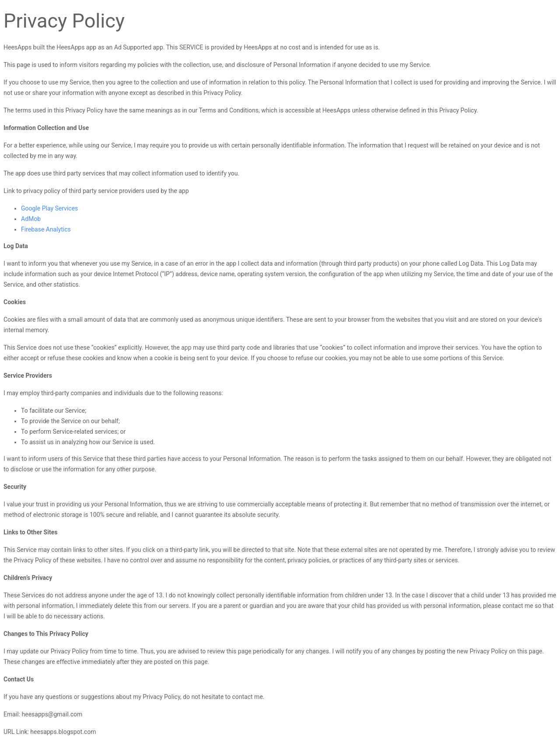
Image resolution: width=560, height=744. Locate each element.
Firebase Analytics (46, 229)
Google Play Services (49, 208)
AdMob (31, 219)
